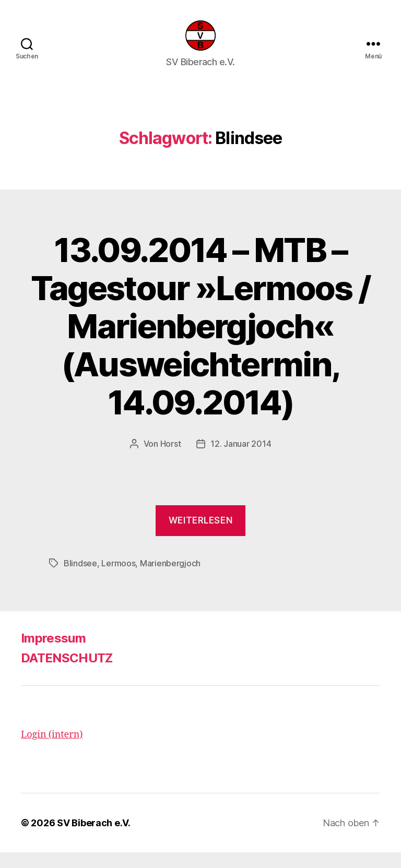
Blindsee (80, 579)
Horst (171, 459)
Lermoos (118, 579)
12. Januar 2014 (241, 459)
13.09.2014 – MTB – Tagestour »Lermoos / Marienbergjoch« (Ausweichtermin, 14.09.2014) (201, 342)
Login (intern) (52, 750)
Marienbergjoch (170, 579)
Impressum (53, 654)
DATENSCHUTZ (67, 674)
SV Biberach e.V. (94, 839)
